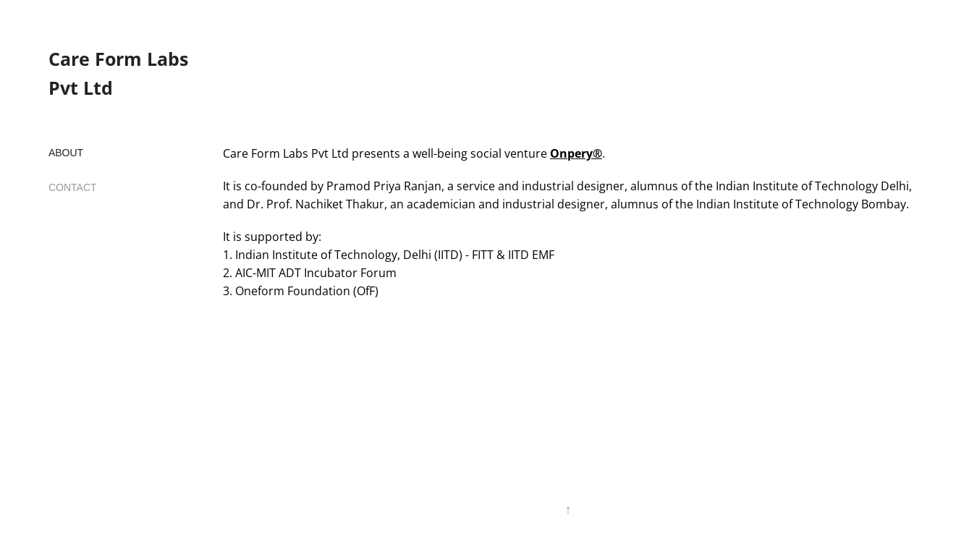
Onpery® (576, 153)
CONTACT (73, 187)
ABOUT (66, 153)
